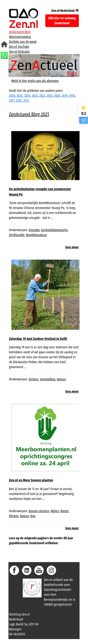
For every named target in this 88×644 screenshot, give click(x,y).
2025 (20, 96)
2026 (12, 96)
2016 (19, 101)
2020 (57, 96)
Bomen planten (39, 511)
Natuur (61, 379)
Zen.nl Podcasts (19, 52)
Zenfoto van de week (23, 42)
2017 (12, 101)
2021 (50, 96)
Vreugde (34, 230)
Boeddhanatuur (37, 235)
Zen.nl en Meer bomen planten (31, 480)
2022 (42, 96)
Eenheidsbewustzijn (54, 230)
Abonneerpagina (20, 37)
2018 (72, 96)
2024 (27, 96)
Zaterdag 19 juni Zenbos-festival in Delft (38, 339)
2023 (35, 96)
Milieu (55, 511)
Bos (33, 516)
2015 (26, 101)
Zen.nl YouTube (19, 47)
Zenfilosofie (17, 235)
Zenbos (34, 379)
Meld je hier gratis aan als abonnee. (35, 81)
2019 (65, 96)
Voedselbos (48, 379)
